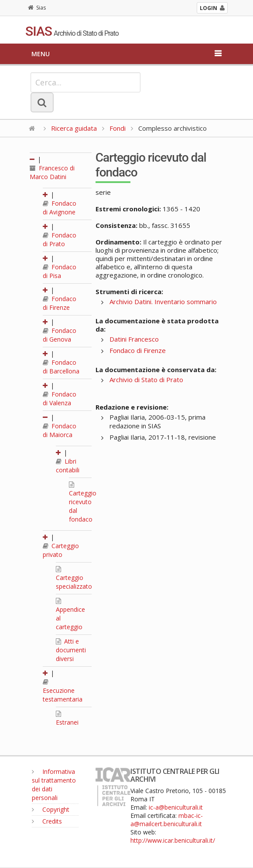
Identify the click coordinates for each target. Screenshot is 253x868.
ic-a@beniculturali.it (176, 807)
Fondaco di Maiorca (60, 430)
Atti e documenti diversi (71, 650)
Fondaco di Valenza (60, 398)
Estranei (67, 719)
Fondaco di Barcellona (61, 367)
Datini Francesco (134, 339)
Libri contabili (68, 466)
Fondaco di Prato (60, 239)
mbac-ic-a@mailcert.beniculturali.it (167, 820)
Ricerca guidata (74, 128)
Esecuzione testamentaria (63, 691)
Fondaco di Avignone (60, 208)
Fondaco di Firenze (60, 303)
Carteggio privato (61, 550)
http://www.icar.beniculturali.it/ (173, 840)
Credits (47, 821)
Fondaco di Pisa (60, 271)
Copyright (51, 809)
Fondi (118, 128)
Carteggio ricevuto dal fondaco (83, 502)
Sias (37, 8)
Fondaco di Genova (60, 335)
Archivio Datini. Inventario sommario (163, 302)
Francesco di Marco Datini (52, 172)
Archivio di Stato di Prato (146, 380)
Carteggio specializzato (74, 578)
